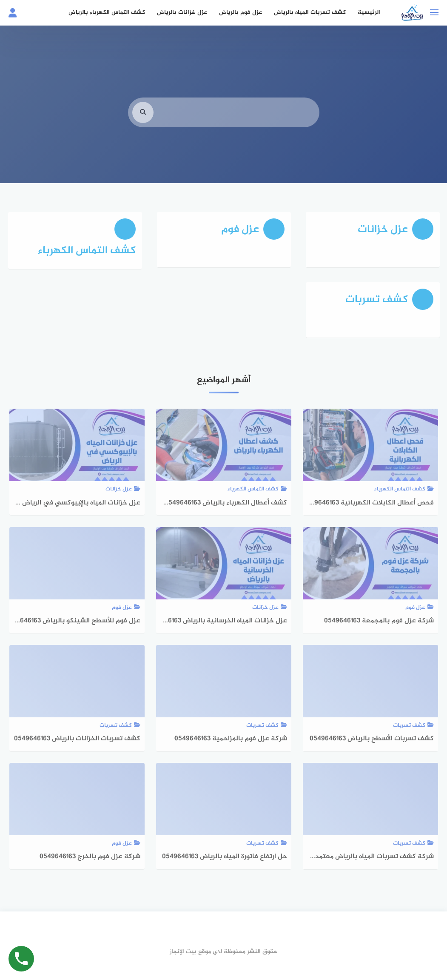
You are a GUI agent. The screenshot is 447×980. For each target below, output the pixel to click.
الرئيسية (369, 13)
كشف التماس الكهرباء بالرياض (107, 13)
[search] (143, 123)
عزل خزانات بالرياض (182, 13)
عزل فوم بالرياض (241, 13)
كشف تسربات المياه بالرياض (310, 13)
